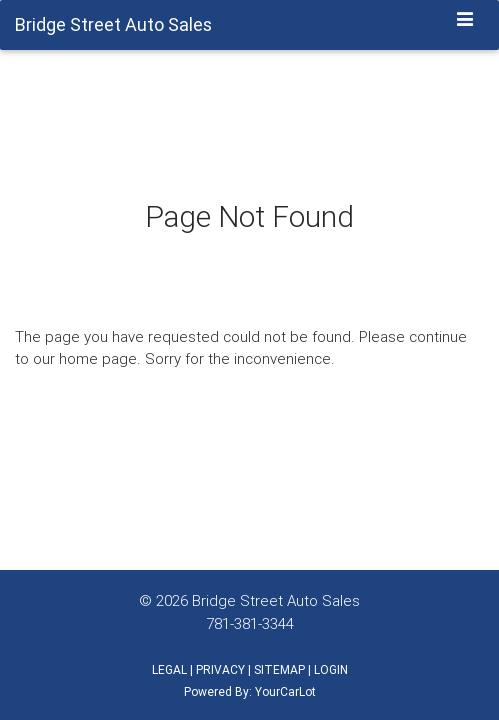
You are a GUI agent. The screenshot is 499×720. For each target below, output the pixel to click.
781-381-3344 (250, 623)
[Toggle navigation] (465, 21)
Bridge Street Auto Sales (276, 600)
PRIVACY (220, 669)
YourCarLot (285, 691)
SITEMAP (279, 669)
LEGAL (169, 669)
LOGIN (331, 669)
